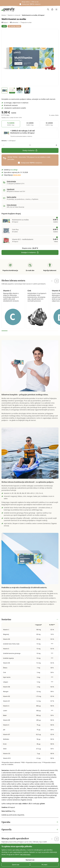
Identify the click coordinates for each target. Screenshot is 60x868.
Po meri (44, 865)
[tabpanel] (30, 717)
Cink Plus (15, 230)
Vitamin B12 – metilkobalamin (23, 239)
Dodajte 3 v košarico (30, 252)
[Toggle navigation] (56, 9)
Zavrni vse (16, 865)
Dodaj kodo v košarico (31, 4)
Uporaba (6, 822)
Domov (4, 15)
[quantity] (30, 145)
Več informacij (25, 854)
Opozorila (6, 829)
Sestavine (6, 619)
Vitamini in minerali (14, 15)
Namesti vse (30, 860)
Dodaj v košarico (30, 150)
